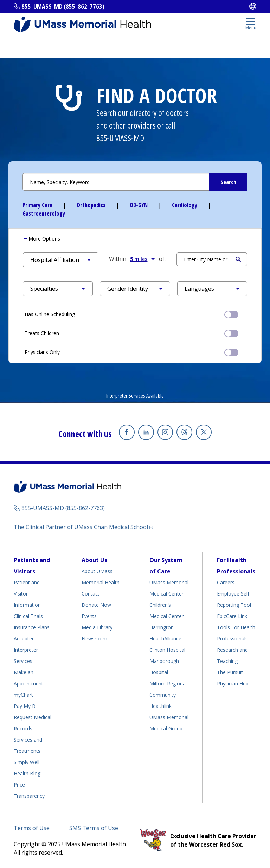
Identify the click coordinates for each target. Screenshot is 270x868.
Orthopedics (91, 205)
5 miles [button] (143, 259)
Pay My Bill (26, 706)
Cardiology (185, 205)
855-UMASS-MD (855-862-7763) (63, 6)
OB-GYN (139, 205)
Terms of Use (32, 828)
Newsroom (94, 639)
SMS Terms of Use (94, 828)
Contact (91, 594)
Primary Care (37, 205)
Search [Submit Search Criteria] (238, 259)
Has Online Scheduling (131, 314)
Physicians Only (131, 352)
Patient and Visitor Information (27, 594)
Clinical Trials (28, 616)
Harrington (162, 627)
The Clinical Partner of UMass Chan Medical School (81, 527)
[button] (61, 260)
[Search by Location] (212, 259)
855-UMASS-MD (120, 138)
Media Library (97, 627)
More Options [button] (44, 239)
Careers (226, 582)
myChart (23, 695)
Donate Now (96, 605)
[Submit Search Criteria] (228, 182)
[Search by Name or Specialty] (135, 182)
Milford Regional (168, 683)
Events (89, 616)
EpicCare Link (232, 616)
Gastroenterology (44, 213)
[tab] (135, 239)
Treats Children (131, 333)
